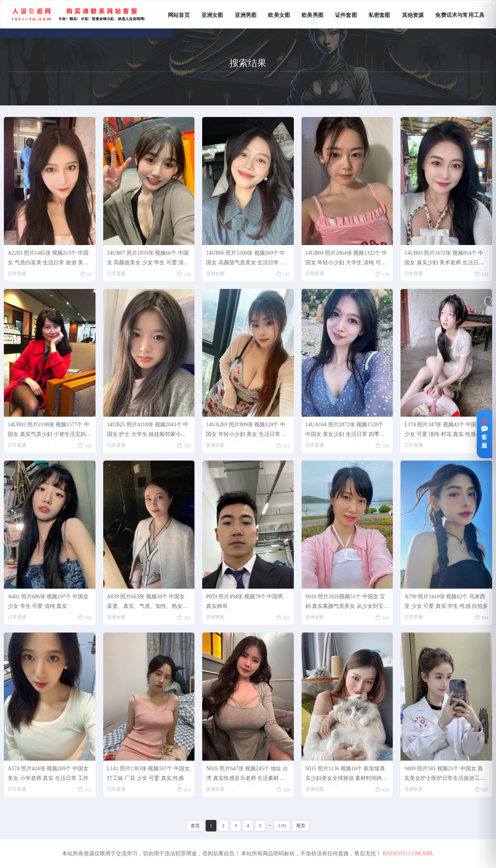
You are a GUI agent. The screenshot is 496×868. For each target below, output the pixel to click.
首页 (195, 826)
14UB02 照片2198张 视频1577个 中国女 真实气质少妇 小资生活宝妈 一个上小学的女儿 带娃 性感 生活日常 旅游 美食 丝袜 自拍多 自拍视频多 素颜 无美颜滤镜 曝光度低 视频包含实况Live (49, 431)
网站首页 (179, 15)
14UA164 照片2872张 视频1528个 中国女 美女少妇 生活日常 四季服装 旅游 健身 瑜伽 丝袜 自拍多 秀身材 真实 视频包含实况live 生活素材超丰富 (347, 431)
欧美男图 (313, 15)
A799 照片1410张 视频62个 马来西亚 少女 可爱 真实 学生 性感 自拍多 (446, 601)
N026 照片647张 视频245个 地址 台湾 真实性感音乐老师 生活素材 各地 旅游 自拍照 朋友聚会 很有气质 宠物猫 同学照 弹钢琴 (247, 775)
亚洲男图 (246, 15)
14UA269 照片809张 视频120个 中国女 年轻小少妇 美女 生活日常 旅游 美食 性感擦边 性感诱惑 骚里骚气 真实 (246, 431)
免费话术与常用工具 (460, 15)
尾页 (301, 826)
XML (428, 854)
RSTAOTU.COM (402, 854)
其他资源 (413, 15)
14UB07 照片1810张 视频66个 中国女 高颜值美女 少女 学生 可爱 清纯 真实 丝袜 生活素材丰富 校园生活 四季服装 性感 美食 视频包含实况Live (148, 260)
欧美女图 (279, 15)
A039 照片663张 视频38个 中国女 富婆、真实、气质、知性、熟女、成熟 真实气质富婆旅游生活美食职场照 (148, 603)
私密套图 (380, 15)
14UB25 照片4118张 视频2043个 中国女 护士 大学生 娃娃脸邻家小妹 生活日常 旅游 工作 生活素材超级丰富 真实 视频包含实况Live (148, 431)
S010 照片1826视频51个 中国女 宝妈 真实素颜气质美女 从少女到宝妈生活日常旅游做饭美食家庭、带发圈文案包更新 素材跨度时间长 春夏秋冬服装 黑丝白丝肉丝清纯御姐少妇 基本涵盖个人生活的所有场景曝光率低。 (347, 603)
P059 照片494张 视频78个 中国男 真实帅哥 (245, 601)
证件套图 (346, 15)
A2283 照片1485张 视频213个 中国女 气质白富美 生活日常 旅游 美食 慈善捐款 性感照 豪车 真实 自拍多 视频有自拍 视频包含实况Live (48, 260)
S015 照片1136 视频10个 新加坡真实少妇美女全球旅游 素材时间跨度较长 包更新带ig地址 (347, 775)
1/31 (282, 826)
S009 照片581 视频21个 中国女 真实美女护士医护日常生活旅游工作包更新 (445, 775)
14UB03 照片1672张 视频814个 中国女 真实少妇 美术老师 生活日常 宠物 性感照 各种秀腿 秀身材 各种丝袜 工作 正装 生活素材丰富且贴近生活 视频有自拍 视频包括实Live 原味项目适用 (446, 260)
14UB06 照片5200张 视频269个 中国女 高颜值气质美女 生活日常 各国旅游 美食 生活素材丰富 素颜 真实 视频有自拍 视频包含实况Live (246, 260)
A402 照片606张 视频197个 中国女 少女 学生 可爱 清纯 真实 (48, 601)
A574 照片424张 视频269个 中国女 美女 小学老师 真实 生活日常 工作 (48, 773)
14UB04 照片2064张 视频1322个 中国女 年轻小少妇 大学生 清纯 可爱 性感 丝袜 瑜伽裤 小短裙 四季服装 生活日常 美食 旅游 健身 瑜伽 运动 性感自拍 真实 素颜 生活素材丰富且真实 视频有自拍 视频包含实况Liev (347, 260)
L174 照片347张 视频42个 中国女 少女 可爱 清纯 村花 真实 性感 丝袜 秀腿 (446, 431)
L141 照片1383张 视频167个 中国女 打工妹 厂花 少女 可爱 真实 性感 (148, 773)
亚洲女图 (212, 15)
